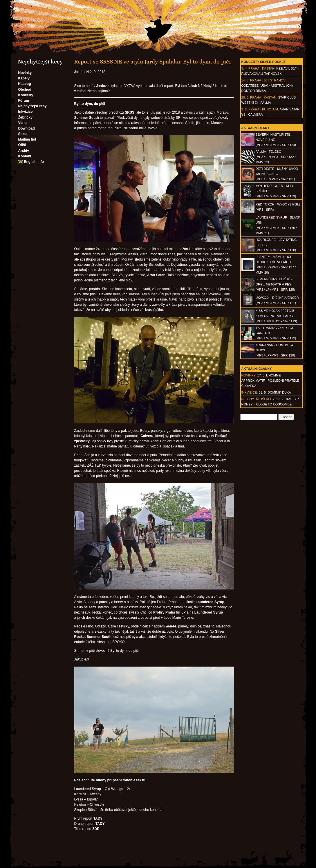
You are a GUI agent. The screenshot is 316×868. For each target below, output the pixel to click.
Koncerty (26, 95)
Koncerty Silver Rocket (264, 62)
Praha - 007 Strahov (268, 80)
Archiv (24, 151)
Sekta (23, 134)
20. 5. (245, 97)
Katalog (25, 84)
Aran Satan (290, 109)
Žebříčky (25, 117)
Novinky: (249, 375)
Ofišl (22, 145)
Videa (23, 123)
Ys (244, 114)
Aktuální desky (255, 128)
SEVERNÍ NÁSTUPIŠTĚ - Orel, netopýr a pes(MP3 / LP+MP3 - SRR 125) (275, 284)
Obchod (25, 90)
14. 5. (245, 80)
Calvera (255, 114)
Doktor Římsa (254, 91)
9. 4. (244, 68)
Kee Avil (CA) (287, 68)
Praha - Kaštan (261, 68)
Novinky (25, 73)
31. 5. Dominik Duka (275, 392)
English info (34, 162)
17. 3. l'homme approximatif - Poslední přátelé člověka (270, 381)
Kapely (24, 78)
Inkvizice (26, 112)
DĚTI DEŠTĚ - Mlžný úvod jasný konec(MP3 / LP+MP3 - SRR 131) (277, 174)
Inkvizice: (250, 392)
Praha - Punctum (263, 109)
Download (27, 128)
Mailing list (27, 139)
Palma (266, 103)
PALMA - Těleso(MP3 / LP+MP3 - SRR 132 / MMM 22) (276, 157)
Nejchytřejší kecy (32, 106)
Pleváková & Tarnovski (262, 74)
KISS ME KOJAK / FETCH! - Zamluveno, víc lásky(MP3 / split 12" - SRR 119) (276, 316)
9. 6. (244, 109)
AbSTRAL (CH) (282, 85)
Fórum (24, 101)
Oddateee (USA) (255, 85)
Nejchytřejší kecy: (258, 399)
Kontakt (25, 156)
